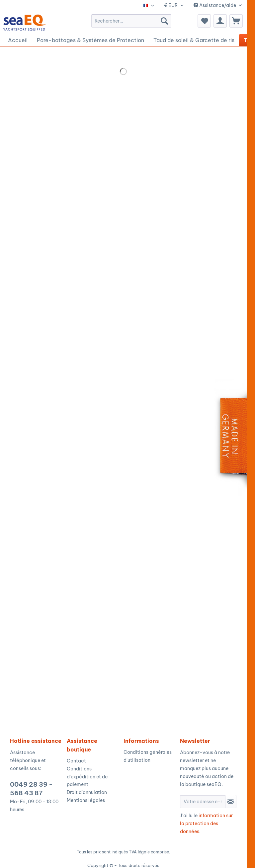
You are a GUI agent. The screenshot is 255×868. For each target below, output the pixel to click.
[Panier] (236, 21)
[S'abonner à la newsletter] (231, 802)
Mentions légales (86, 800)
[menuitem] (131, 21)
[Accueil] (18, 40)
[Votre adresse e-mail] (203, 802)
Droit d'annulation (87, 792)
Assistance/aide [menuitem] (215, 5)
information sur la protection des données (206, 824)
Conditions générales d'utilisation (148, 756)
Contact (76, 761)
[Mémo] (204, 21)
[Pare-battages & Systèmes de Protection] (90, 40)
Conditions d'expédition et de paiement (87, 777)
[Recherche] (164, 21)
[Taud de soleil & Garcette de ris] (194, 40)
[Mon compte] (220, 21)
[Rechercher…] (131, 21)
